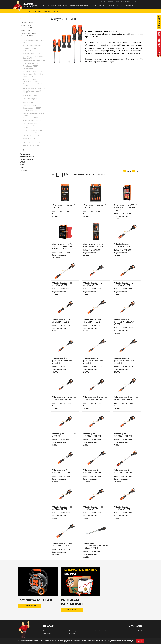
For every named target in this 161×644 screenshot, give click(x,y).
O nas (45, 631)
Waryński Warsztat (79, 6)
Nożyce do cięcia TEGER (32, 105)
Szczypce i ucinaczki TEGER (33, 130)
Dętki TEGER (26, 25)
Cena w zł (101, 174)
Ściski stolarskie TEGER (31, 63)
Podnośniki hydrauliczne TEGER (34, 61)
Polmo (102, 6)
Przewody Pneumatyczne (32, 120)
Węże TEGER (26, 150)
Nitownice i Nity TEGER (31, 53)
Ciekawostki (130, 6)
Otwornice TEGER (30, 48)
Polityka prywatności (102, 631)
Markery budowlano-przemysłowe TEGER (31, 99)
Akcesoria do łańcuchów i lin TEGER (33, 85)
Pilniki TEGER (28, 77)
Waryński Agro (38, 6)
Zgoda (140, 641)
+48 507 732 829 (113, 2)
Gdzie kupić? (24, 170)
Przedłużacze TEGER (31, 66)
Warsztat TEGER (46, 11)
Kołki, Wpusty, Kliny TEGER (33, 74)
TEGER (119, 6)
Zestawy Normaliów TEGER (33, 45)
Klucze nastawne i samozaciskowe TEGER (31, 80)
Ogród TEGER (26, 30)
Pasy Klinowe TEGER (29, 33)
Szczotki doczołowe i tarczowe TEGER (34, 127)
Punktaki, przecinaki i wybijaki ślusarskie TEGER (33, 57)
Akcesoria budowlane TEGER (33, 40)
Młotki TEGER (28, 103)
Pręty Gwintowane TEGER (32, 71)
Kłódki (25, 43)
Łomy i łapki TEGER (30, 95)
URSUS (94, 6)
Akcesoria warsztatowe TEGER (34, 88)
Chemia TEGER (27, 28)
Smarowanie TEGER (30, 123)
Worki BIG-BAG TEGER (31, 143)
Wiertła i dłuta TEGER (31, 136)
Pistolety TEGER (29, 51)
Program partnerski (76, 631)
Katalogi (72, 633)
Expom (111, 6)
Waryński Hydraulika (58, 6)
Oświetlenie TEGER (30, 111)
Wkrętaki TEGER (56, 11)
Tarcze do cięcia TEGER (31, 133)
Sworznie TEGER (27, 22)
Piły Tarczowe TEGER (31, 118)
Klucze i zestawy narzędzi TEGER (32, 92)
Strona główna (33, 11)
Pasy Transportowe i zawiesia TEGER (33, 114)
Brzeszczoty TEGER (30, 69)
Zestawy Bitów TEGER (31, 145)
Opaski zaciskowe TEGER (32, 108)
